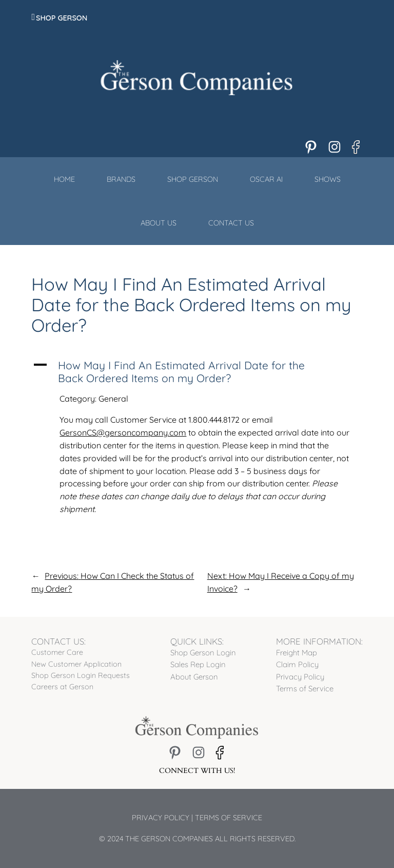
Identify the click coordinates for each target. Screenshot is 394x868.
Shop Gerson (62, 18)
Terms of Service (229, 818)
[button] (197, 372)
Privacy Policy (161, 818)
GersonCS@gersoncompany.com (123, 432)
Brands (121, 179)
